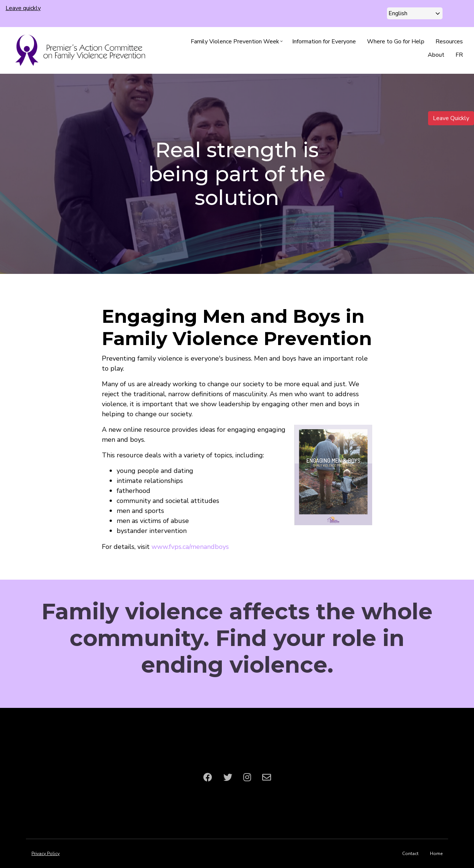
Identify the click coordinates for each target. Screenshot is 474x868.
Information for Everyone (324, 42)
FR (459, 55)
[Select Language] (415, 13)
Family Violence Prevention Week (238, 43)
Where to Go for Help (396, 42)
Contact (410, 854)
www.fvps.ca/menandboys (190, 547)
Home (436, 854)
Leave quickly (23, 8)
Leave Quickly (451, 118)
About (436, 55)
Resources (449, 42)
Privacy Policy (46, 854)
